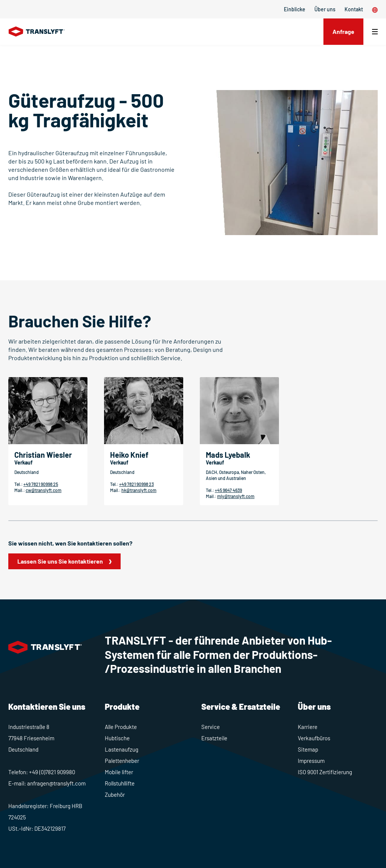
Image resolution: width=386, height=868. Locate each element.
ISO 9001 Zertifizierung (325, 772)
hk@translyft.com (139, 490)
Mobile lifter (119, 772)
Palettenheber (122, 761)
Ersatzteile (214, 738)
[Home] (37, 32)
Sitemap (308, 749)
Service (211, 727)
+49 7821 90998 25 (41, 484)
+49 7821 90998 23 (136, 484)
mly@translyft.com (236, 496)
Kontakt (354, 9)
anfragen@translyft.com (56, 783)
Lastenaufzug (122, 749)
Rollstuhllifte (120, 783)
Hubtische (117, 738)
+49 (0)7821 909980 (52, 772)
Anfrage (343, 31)
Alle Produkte (121, 727)
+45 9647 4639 (228, 490)
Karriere (308, 727)
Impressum (311, 761)
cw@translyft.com (44, 490)
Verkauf (23, 462)
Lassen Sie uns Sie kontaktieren (60, 561)
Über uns (325, 9)
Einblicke (295, 9)
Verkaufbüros (314, 738)
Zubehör (115, 795)
